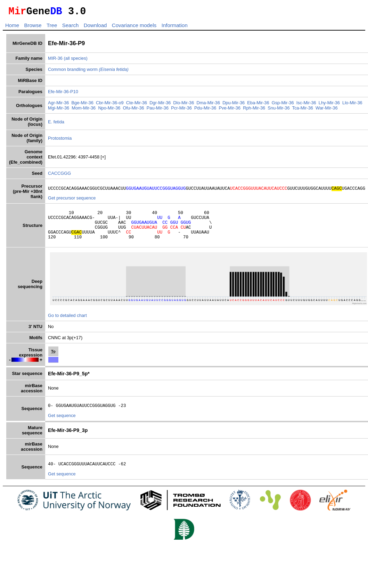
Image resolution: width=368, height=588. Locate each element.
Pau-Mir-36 (158, 110)
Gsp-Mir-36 (283, 105)
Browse (33, 27)
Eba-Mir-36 (258, 105)
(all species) (76, 60)
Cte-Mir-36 (137, 105)
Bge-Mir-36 (83, 105)
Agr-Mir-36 (58, 105)
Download (95, 27)
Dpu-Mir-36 (234, 105)
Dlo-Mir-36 (184, 105)
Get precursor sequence (72, 201)
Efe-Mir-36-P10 (63, 94)
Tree (52, 27)
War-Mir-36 (327, 110)
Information (175, 27)
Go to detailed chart (67, 325)
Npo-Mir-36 (109, 110)
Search (71, 27)
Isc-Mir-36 (306, 105)
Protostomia (60, 140)
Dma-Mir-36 (208, 105)
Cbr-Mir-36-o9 (110, 105)
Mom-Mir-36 (84, 110)
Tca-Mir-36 (302, 110)
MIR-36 (55, 60)
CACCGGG (59, 175)
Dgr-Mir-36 (160, 105)
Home (12, 27)
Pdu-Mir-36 (205, 110)
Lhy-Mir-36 (329, 105)
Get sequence (62, 426)
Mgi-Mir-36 (59, 110)
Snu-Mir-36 (279, 110)
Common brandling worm (88, 71)
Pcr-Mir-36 (181, 110)
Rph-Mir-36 (254, 110)
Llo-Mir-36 (352, 105)
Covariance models (134, 27)
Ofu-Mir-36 (134, 110)
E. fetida (56, 124)
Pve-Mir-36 (230, 110)
